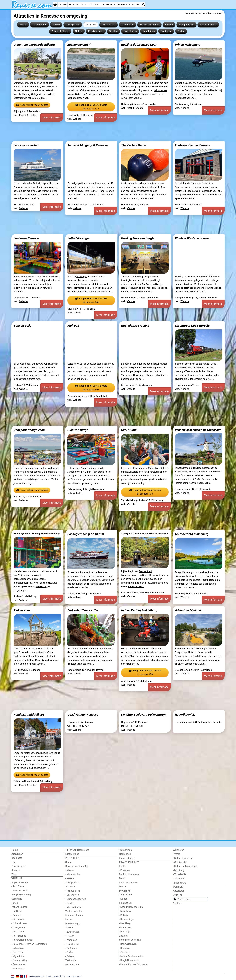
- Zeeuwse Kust (20, 891)
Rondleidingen (96, 31)
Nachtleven (125, 854)
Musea (23, 25)
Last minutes (72, 854)
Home (15, 850)
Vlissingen (82, 277)
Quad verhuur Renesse (83, 715)
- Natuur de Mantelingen (186, 866)
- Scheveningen (127, 919)
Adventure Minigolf (188, 610)
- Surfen (69, 952)
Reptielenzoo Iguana (135, 326)
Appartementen (20, 882)
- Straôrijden (125, 850)
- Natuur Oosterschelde (131, 956)
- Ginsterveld (18, 919)
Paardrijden (149, 31)
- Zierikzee (124, 952)
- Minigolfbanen (74, 907)
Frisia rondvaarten (26, 145)
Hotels (15, 903)
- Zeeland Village (20, 960)
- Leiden (123, 899)
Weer (138, 5)
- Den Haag (125, 923)
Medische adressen (129, 874)
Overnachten (74, 5)
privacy (49, 976)
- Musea (70, 870)
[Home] (55, 5)
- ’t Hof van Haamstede (77, 850)
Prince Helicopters (188, 45)
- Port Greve (18, 887)
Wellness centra (208, 25)
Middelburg (154, 468)
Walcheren (179, 850)
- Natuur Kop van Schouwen (134, 964)
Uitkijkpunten (73, 25)
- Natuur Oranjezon (183, 858)
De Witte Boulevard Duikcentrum (143, 715)
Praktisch (122, 5)
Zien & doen (96, 5)
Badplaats (17, 858)
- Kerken (70, 879)
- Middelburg (180, 883)
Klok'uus (73, 326)
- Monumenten (73, 874)
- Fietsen (70, 936)
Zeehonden (71, 961)
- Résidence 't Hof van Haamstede (29, 944)
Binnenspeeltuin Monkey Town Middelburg (37, 534)
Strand (85, 5)
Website (77, 119)
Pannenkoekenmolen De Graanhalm (198, 430)
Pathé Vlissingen (79, 238)
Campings (17, 899)
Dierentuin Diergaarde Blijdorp (34, 45)
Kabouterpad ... (136, 587)
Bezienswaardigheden (77, 866)
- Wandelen (71, 940)
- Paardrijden (72, 944)
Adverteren (179, 891)
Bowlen (169, 25)
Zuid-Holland (126, 895)
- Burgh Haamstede (129, 960)
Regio (131, 5)
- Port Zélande (19, 936)
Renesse (62, 5)
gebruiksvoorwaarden (37, 976)
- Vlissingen (179, 879)
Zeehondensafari (79, 45)
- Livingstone (18, 928)
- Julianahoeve (19, 923)
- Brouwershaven (128, 944)
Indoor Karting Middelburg (139, 610)
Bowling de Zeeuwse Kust (139, 45)
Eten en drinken (127, 858)
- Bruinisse (125, 948)
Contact (177, 903)
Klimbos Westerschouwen (193, 238)
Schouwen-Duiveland (130, 940)
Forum (123, 879)
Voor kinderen (19, 866)
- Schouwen (18, 948)
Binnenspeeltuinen (149, 25)
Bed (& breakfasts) (21, 895)
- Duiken (70, 956)
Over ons (178, 895)
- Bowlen (70, 903)
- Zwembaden (73, 932)
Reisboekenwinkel (129, 883)
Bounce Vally (23, 326)
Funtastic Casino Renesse (193, 145)
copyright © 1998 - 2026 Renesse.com (67, 976)
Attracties (91, 25)
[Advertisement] (110, 131)
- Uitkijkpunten (73, 883)
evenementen (74, 292)
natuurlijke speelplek (157, 583)
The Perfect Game (134, 145)
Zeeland (123, 936)
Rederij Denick (185, 715)
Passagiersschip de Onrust (86, 534)
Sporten (113, 31)
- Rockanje (125, 932)
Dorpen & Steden (60, 31)
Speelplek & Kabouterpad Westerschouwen (144, 534)
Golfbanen (166, 31)
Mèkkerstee (22, 610)
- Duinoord (17, 915)
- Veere (177, 854)
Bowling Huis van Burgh (137, 238)
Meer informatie (28, 115)
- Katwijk (124, 915)
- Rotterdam (125, 928)
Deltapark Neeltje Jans (29, 430)
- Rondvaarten (73, 891)
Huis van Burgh (152, 280)
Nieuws (123, 887)
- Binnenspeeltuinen (76, 899)
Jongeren (16, 870)
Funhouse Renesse (27, 238)
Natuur (79, 31)
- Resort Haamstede (22, 940)
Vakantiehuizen (20, 907)
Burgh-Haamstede (94, 472)
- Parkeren (124, 870)
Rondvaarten (109, 25)
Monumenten (40, 25)
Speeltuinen (127, 25)
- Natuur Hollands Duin (131, 907)
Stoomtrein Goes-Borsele (192, 326)
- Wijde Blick (18, 956)
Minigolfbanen (187, 25)
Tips (14, 862)
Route (122, 866)
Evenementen (110, 5)
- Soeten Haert (19, 952)
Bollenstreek (126, 903)
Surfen (181, 31)
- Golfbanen (71, 948)
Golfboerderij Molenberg (192, 534)
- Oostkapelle (180, 862)
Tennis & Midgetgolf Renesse (88, 145)
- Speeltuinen (72, 895)
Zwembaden (130, 31)
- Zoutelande (180, 875)
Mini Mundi (129, 430)
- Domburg (179, 870)
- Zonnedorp (18, 969)
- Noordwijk (125, 911)
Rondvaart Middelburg (29, 715)
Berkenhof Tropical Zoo (83, 610)
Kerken (56, 25)
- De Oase (16, 911)
